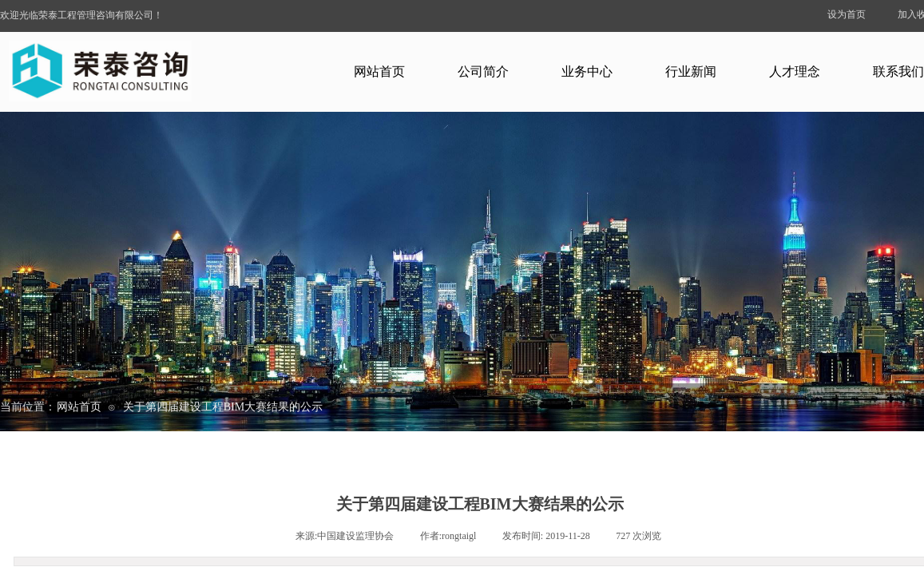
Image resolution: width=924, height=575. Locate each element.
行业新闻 (691, 71)
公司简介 (483, 71)
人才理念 (795, 71)
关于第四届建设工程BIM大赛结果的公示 (223, 407)
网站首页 (379, 71)
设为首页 (847, 14)
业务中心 (587, 71)
